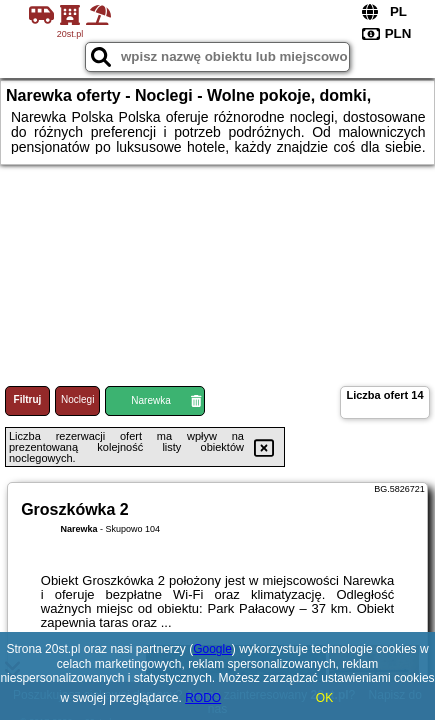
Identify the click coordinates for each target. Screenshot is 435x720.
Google (212, 649)
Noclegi (77, 399)
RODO (203, 698)
